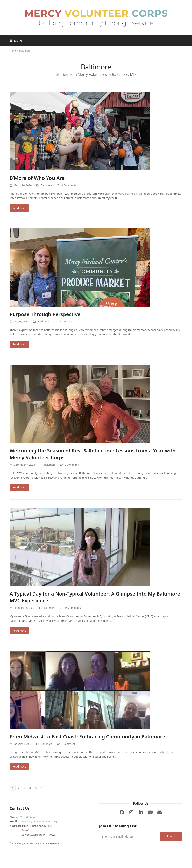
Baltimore (47, 185)
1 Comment (65, 322)
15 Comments (73, 608)
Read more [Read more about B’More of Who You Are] (19, 208)
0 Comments (69, 185)
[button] (16, 40)
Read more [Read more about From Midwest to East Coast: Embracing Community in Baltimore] (19, 766)
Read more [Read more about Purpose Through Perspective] (19, 344)
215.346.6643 (28, 817)
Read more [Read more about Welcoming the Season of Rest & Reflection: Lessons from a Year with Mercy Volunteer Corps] (19, 487)
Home (13, 51)
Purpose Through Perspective (45, 314)
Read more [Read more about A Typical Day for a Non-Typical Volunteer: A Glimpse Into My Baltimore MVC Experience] (19, 631)
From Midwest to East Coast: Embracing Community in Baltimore (87, 737)
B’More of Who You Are (37, 178)
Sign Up (171, 836)
